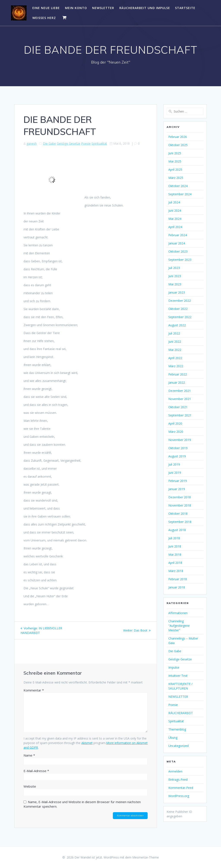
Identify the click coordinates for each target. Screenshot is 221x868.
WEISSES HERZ (44, 18)
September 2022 (180, 317)
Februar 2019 (178, 481)
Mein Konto (76, 8)
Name (29, 755)
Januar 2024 (177, 243)
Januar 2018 (177, 587)
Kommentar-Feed (181, 788)
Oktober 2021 (178, 407)
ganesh (32, 143)
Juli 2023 (174, 268)
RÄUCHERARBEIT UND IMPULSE (145, 8)
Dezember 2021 (180, 391)
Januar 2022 (177, 382)
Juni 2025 (175, 153)
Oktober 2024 (178, 186)
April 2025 (175, 170)
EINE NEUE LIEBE (46, 8)
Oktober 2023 (178, 251)
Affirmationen (178, 613)
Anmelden (175, 771)
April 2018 (175, 563)
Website (30, 786)
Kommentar (34, 690)
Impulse (174, 667)
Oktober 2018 (178, 514)
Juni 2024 (175, 210)
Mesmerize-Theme (146, 857)
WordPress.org (179, 796)
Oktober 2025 (178, 145)
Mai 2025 (175, 161)
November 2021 (180, 399)
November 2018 (180, 505)
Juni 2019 (175, 473)
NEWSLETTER (103, 8)
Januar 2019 (177, 489)
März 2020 (176, 432)
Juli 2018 (174, 538)
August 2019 (177, 456)
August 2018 (177, 530)
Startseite (185, 8)
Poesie (86, 143)
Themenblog (177, 729)
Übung (173, 737)
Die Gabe (49, 143)
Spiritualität (99, 143)
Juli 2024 (174, 202)
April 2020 (175, 423)
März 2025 (176, 178)
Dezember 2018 (180, 497)
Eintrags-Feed (178, 780)
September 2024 (180, 194)
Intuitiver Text (178, 676)
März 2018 (176, 571)
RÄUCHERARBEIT (181, 713)
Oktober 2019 (178, 448)
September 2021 (180, 415)
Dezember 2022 (180, 301)
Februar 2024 (178, 235)
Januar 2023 (177, 292)
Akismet (87, 743)
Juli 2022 (174, 333)
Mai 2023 (175, 284)
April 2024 (175, 227)
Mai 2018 (175, 554)
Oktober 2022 (178, 309)
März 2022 (176, 366)
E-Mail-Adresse (36, 771)
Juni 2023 (175, 276)
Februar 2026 (178, 137)
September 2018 (180, 522)
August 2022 (177, 325)
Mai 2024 (175, 219)
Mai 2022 (175, 350)
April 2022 (175, 358)
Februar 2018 (178, 579)
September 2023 (180, 260)
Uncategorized (178, 746)
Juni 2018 (175, 546)
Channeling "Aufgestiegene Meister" (179, 626)
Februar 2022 (178, 374)
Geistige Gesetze (69, 143)
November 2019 (180, 440)
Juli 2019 (174, 464)
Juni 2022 (175, 342)
